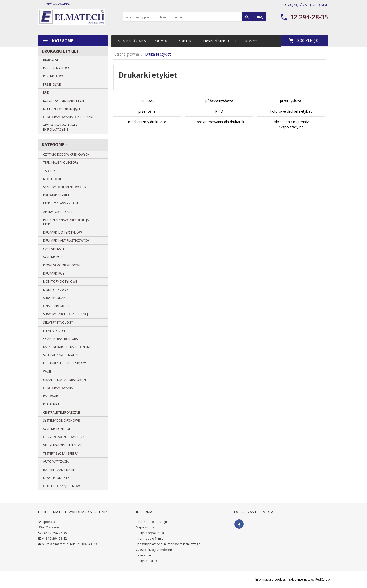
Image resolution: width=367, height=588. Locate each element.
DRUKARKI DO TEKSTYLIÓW (62, 232)
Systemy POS (53, 257)
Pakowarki (52, 396)
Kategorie (58, 40)
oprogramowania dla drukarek (69, 117)
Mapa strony (145, 527)
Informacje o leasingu (151, 522)
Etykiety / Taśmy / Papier (62, 203)
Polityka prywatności (151, 533)
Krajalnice (51, 404)
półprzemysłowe (57, 68)
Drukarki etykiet (60, 51)
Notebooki (52, 179)
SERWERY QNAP (54, 298)
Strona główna (132, 41)
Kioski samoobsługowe (62, 265)
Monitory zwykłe (57, 290)
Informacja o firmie (150, 538)
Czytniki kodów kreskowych (66, 154)
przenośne (52, 84)
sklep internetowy (302, 579)
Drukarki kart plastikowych (66, 241)
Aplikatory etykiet (58, 212)
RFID (46, 93)
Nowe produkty (56, 478)
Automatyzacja (56, 462)
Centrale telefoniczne (61, 412)
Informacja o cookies (271, 579)
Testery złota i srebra (61, 453)
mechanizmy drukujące (62, 109)
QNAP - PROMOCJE (56, 306)
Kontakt (186, 41)
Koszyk (252, 41)
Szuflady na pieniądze (61, 355)
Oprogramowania (58, 388)
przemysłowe (54, 76)
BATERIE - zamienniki (58, 470)
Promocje (162, 41)
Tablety (49, 171)
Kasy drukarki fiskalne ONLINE (67, 347)
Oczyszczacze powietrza (64, 437)
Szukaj (254, 17)
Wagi (47, 371)
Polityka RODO (146, 561)
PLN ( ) (304, 41)
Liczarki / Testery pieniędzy (64, 363)
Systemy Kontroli (57, 429)
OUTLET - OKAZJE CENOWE (62, 486)
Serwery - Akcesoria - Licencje (66, 314)
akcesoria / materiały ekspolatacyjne (60, 127)
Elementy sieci (54, 331)
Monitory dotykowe (60, 282)
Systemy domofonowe (61, 421)
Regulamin (143, 555)
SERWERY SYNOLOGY (58, 323)
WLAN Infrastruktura (61, 339)
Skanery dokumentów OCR (65, 187)
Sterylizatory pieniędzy (62, 445)
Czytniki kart (54, 249)
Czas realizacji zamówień (154, 550)
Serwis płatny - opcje (219, 41)
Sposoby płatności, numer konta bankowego (168, 544)
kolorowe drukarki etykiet (65, 101)
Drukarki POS (54, 273)
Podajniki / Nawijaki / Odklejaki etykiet (67, 222)
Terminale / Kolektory (61, 163)
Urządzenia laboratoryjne (65, 380)
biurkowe (51, 60)
